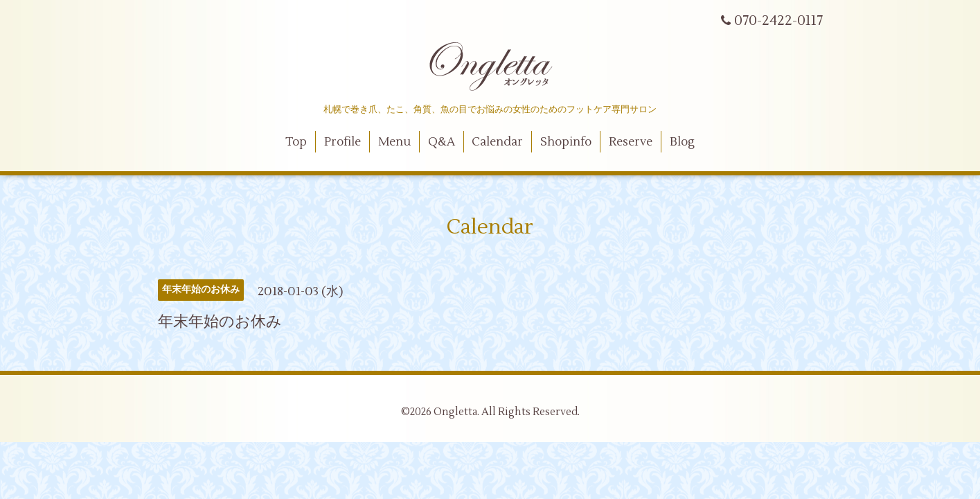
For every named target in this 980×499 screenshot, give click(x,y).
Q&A (442, 142)
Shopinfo (566, 142)
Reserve (631, 142)
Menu (394, 142)
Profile (342, 142)
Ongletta (455, 412)
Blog (682, 142)
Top (296, 142)
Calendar (497, 142)
